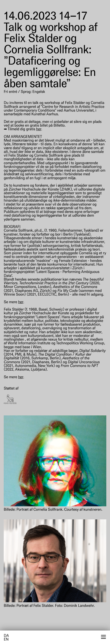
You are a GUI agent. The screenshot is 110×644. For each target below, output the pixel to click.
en (6, 640)
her (39, 130)
